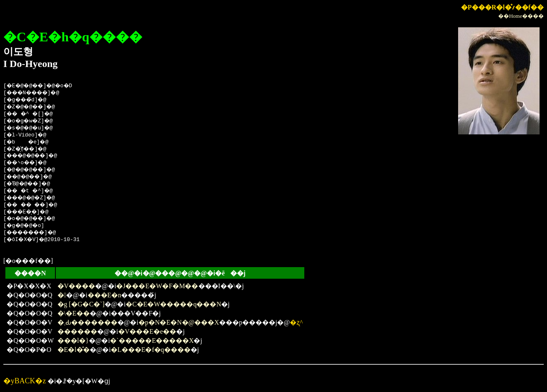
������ (77, 331)
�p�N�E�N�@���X (179, 322)
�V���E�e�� (147, 331)
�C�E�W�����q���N (173, 304)
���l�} (73, 341)
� (62, 295)
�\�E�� (74, 313)
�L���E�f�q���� (151, 350)
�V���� (76, 286)
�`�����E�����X (152, 341)
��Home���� (521, 16)
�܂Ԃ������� (87, 322)
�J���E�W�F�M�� (157, 286)
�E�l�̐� (74, 350)
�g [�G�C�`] (81, 304)
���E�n (105, 295)
